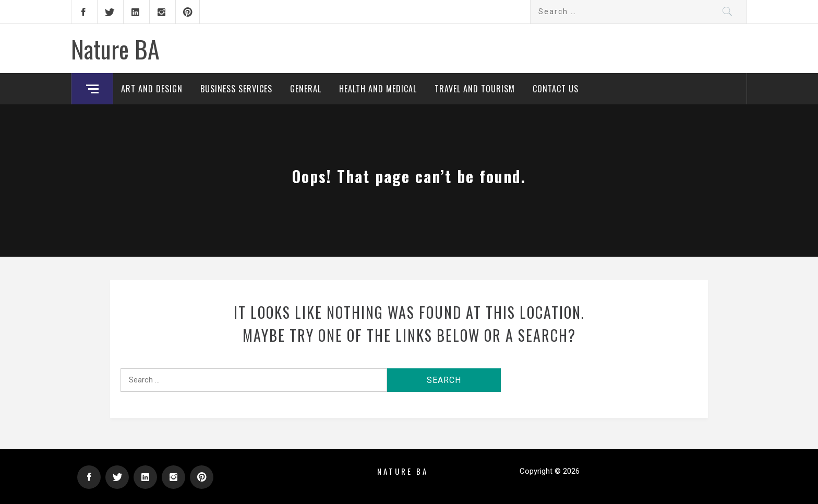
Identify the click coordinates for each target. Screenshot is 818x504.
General (306, 89)
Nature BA (115, 49)
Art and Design (152, 89)
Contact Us (556, 89)
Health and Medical (378, 89)
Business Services (236, 89)
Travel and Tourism (475, 89)
